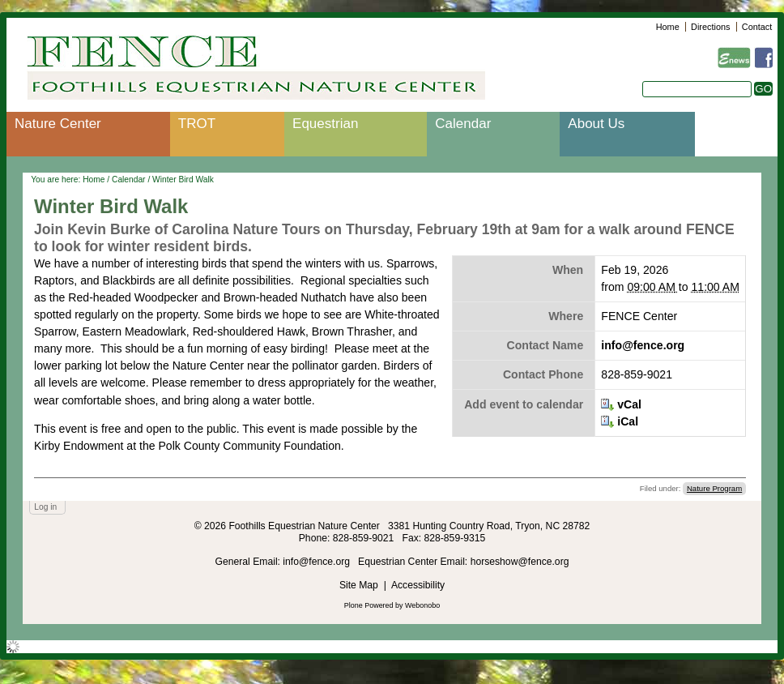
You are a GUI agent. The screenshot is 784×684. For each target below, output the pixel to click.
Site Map (359, 585)
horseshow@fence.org (520, 562)
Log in (45, 507)
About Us (596, 124)
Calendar (463, 124)
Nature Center (58, 124)
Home (668, 27)
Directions (710, 27)
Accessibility (418, 585)
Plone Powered (369, 605)
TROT (197, 124)
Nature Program (714, 488)
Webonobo (422, 605)
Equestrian (325, 124)
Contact (757, 27)
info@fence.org (643, 345)
